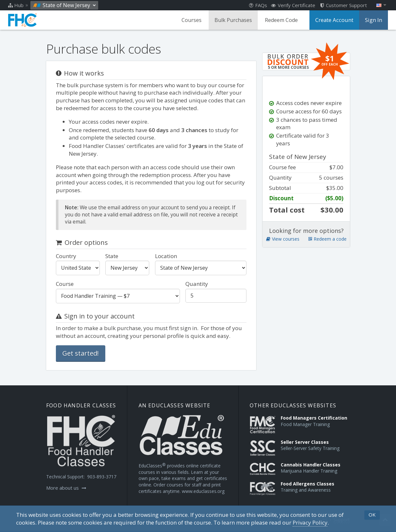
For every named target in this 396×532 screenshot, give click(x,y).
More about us (66, 488)
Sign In (374, 20)
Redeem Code (283, 20)
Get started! (81, 353)
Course (65, 284)
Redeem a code (328, 247)
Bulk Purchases (235, 20)
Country (66, 256)
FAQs (258, 5)
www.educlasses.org (203, 491)
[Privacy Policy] (310, 523)
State (112, 256)
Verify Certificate (293, 5)
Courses (193, 20)
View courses (283, 247)
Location (166, 256)
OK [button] (372, 515)
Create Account (335, 20)
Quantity (197, 284)
